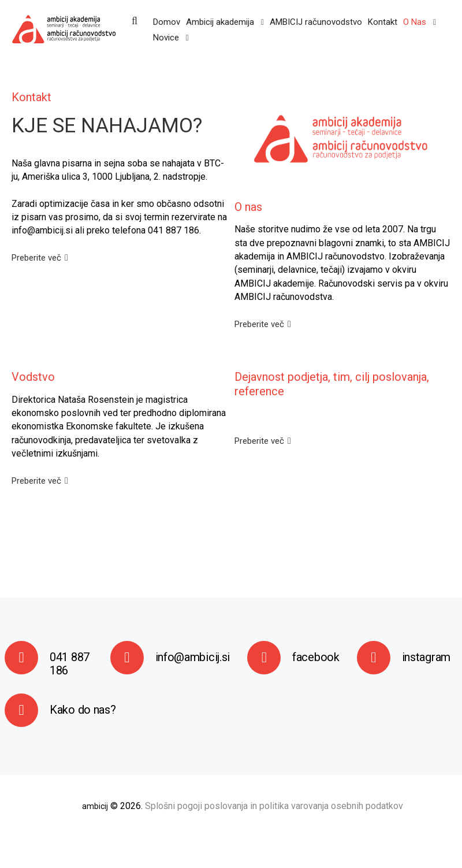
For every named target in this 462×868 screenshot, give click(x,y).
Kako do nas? (83, 710)
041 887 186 (70, 664)
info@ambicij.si (193, 657)
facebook (316, 657)
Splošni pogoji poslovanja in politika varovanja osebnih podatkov (274, 806)
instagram (426, 657)
